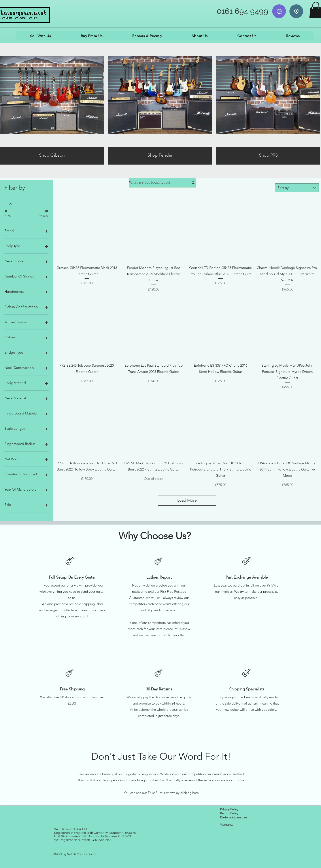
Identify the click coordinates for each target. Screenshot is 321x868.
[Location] (296, 11)
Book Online (230, 854)
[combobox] (297, 188)
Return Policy (229, 813)
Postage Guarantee (234, 817)
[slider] (6, 211)
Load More (187, 500)
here (195, 793)
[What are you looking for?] (156, 183)
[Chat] (279, 11)
